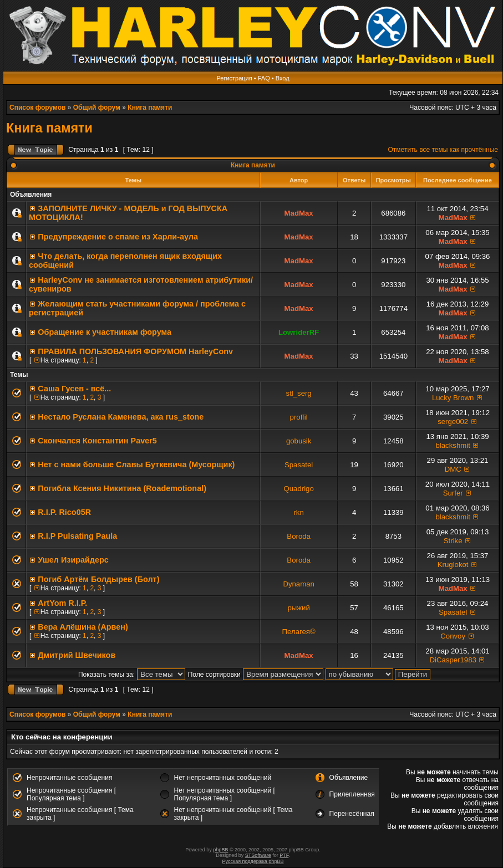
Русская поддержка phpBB (253, 861)
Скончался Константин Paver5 (97, 441)
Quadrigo (298, 489)
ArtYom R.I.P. (62, 603)
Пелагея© (299, 632)
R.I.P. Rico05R (64, 512)
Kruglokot (453, 565)
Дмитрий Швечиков (77, 655)
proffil (299, 417)
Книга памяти (150, 108)
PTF (284, 855)
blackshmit (453, 445)
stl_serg (299, 393)
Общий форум (97, 108)
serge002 (453, 422)
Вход (283, 78)
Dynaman (298, 584)
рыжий (298, 608)
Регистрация (234, 78)
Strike (453, 541)
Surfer (453, 493)
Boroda (299, 536)
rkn (298, 512)
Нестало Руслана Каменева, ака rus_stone (121, 417)
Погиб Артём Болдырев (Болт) (98, 579)
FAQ (264, 78)
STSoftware (258, 855)
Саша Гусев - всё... (74, 389)
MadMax (299, 213)
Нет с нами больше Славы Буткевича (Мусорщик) (136, 464)
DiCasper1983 (453, 660)
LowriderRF (299, 332)
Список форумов (37, 108)
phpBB (220, 850)
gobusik (299, 441)
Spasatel (299, 465)
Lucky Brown (453, 398)
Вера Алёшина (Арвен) (83, 627)
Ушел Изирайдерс (73, 560)
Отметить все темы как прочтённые (443, 150)
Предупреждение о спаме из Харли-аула (118, 237)
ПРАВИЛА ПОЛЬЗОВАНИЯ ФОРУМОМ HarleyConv (135, 351)
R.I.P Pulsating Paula (77, 536)
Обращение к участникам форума (105, 332)
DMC (453, 469)
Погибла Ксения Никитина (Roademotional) (122, 488)
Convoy (453, 636)
